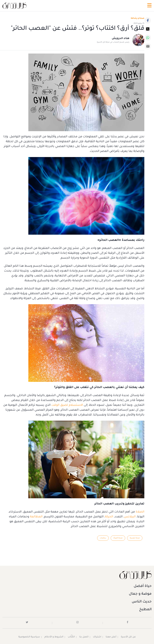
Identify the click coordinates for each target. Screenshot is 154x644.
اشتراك (97, 637)
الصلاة (140, 512)
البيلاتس (130, 517)
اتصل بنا (84, 637)
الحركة (109, 517)
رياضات (103, 538)
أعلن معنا (111, 637)
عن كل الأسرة (128, 637)
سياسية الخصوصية (29, 637)
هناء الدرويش (121, 38)
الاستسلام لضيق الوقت (67, 405)
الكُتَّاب (71, 637)
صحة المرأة (118, 538)
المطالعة (36, 517)
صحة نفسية (135, 538)
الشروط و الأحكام (54, 637)
